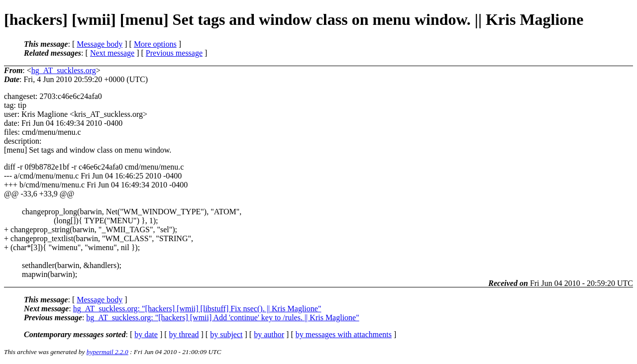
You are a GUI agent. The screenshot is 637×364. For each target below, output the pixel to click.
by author (269, 334)
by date (146, 334)
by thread (184, 334)
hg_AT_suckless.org (64, 70)
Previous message (174, 53)
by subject (226, 334)
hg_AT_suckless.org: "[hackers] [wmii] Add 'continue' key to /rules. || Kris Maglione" (222, 318)
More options (155, 44)
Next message (112, 53)
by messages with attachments (344, 334)
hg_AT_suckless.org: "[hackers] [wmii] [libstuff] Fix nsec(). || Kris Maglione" (197, 309)
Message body (100, 44)
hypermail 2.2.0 (107, 352)
